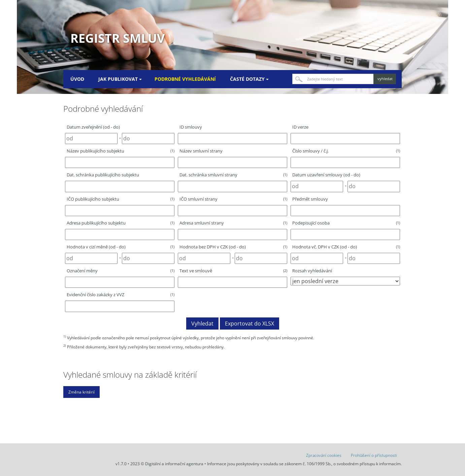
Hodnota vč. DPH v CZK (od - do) (346, 247)
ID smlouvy (191, 127)
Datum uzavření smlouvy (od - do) (326, 175)
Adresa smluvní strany (233, 223)
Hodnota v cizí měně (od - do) (121, 247)
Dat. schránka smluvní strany (233, 175)
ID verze (300, 127)
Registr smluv (118, 38)
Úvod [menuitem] (77, 79)
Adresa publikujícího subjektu (121, 223)
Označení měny (121, 271)
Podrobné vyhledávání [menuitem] (185, 79)
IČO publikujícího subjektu (121, 199)
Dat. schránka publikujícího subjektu (103, 175)
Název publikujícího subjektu (121, 151)
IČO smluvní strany (233, 199)
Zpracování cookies (324, 455)
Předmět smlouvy (310, 199)
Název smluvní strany (201, 151)
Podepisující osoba (346, 223)
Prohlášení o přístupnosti (374, 455)
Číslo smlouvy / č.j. (346, 151)
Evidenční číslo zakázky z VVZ (121, 295)
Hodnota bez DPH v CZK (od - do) (233, 247)
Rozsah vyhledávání (312, 271)
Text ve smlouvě (233, 271)
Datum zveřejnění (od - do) (93, 127)
